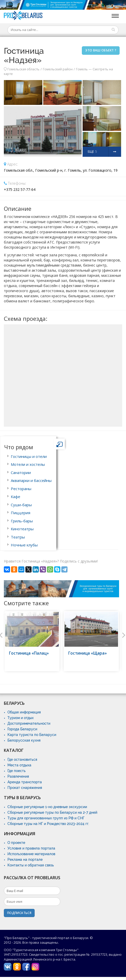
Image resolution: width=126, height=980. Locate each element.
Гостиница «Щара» (88, 653)
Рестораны (21, 489)
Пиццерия (21, 513)
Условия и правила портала (31, 848)
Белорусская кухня (24, 740)
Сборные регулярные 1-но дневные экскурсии (47, 807)
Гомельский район (58, 69)
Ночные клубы (24, 545)
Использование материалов (31, 854)
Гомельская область (23, 69)
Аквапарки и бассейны (31, 480)
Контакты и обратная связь (31, 865)
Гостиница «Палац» (29, 653)
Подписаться (19, 913)
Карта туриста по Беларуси (32, 735)
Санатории (21, 472)
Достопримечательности (29, 723)
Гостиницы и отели (29, 456)
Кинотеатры (22, 529)
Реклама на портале (25, 860)
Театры (18, 537)
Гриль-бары (22, 521)
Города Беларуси (22, 729)
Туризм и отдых (21, 718)
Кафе (16, 497)
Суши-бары (21, 505)
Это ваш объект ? (101, 50)
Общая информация (24, 712)
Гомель (82, 69)
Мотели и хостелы (28, 464)
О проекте (16, 843)
